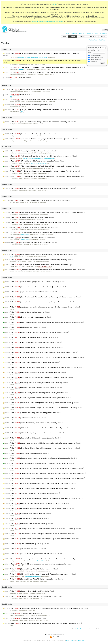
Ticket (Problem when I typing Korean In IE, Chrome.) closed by (35, 282)
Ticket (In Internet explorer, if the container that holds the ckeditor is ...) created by (41, 222)
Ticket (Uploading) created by (26, 618)
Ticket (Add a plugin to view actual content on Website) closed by (36, 373)
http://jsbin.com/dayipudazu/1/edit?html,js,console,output (37, 158)
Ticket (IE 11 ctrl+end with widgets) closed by (29, 317)
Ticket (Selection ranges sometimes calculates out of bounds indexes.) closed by (41, 458)
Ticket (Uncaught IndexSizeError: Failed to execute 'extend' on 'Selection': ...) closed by (43, 529)
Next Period (102, 40)
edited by (18, 77)
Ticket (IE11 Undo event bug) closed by (27, 519)
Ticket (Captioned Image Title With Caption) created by (34, 579)
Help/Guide (74, 33)
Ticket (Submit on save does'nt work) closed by (30, 105)
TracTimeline (79, 629)
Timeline (73, 37)
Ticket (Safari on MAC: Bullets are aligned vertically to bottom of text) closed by (40, 534)
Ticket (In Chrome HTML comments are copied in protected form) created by (39, 265)
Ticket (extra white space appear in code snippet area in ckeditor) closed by (39, 378)
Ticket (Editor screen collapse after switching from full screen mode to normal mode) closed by (46, 473)
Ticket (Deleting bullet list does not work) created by (30, 217)
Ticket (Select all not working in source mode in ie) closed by (34, 423)
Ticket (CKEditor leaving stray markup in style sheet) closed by (35, 433)
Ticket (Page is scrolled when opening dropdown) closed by (34, 342)
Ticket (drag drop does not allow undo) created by (30, 591)
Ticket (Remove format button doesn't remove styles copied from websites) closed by (42, 539)
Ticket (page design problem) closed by (27, 453)
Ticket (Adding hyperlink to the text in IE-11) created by (34, 596)
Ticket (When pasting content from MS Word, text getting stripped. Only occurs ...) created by (45, 212)
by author (96, 53)
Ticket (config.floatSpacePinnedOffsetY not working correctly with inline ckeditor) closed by (44, 499)
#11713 (21, 70)
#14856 (22, 112)
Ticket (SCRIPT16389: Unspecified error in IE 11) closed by (34, 554)
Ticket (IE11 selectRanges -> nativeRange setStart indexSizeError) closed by (40, 509)
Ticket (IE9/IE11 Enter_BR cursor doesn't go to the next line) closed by (38, 393)
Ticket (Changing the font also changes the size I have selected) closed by (39, 110)
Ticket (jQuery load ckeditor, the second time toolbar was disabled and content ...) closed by (45, 322)
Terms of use (70, 640)
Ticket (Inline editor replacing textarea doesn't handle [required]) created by (41, 255)
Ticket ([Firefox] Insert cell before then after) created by (34, 161)
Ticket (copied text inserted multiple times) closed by (31, 292)
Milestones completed (95, 55)
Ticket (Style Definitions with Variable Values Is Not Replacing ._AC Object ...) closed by (43, 297)
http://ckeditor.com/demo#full (37, 163)
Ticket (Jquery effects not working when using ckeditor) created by (38, 200)
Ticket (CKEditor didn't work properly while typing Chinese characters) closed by (41, 489)
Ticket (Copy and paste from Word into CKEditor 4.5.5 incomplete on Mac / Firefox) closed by (45, 358)
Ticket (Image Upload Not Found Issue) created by (31, 243)
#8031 (12, 257)
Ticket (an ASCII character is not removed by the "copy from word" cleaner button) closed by (45, 368)
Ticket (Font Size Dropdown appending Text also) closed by (34, 388)
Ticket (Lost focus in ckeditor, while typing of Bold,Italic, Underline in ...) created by (42, 139)
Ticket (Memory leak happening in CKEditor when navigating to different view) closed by (43, 443)
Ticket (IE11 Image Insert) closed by (26, 327)
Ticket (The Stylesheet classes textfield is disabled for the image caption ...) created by (42, 171)
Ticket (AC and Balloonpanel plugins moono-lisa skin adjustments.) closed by (44, 232)
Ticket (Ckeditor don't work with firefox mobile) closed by (33, 363)
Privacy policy (81, 640)
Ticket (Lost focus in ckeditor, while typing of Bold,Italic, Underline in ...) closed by (41, 100)
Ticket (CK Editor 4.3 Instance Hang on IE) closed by (31, 337)
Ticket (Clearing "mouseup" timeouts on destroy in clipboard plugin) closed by (40, 463)
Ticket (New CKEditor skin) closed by (30, 238)
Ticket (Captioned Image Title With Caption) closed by (32, 569)
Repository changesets (95, 59)
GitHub (54, 4)
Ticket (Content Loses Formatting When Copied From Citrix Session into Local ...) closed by (45, 468)
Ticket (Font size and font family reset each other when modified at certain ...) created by (47, 608)
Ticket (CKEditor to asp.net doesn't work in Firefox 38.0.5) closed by (37, 428)
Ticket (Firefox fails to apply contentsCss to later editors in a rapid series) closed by (42, 352)
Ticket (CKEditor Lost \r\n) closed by (26, 549)
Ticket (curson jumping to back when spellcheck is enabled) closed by (37, 332)
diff (11, 80)
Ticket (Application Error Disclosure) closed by (29, 524)
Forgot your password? (101, 33)
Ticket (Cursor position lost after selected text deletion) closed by (35, 287)
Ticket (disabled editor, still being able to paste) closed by (33, 438)
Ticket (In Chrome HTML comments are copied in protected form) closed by (39, 260)
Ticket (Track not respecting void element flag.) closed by (33, 413)
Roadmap (82, 37)
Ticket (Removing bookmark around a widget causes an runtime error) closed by (41, 483)
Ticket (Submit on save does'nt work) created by (32, 134)
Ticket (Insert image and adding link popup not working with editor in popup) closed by (43, 307)
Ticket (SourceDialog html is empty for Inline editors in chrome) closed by (38, 504)
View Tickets (93, 37)
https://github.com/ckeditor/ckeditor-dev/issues (48, 21)
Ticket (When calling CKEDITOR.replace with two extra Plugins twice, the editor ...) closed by (45, 478)
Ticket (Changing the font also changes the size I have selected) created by (41, 122)
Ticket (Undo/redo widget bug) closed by (27, 544)
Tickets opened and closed (96, 57)
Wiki (64, 37)
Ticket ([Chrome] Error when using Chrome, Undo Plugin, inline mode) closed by (41, 574)
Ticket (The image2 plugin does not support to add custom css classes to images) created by (45, 176)
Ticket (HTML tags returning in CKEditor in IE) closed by (33, 494)
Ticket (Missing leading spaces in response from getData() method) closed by (40, 302)
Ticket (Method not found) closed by (26, 418)
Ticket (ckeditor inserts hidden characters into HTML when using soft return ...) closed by (44, 624)
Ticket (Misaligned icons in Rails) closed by (28, 514)
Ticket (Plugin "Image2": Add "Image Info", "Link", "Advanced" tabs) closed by (40, 73)
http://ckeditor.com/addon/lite (32, 576)
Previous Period (93, 40)
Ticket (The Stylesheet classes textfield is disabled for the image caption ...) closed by (43, 166)
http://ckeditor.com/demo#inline (35, 561)
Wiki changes (93, 61)
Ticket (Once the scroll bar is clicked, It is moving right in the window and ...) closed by (43, 448)
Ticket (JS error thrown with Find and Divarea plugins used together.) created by (41, 188)
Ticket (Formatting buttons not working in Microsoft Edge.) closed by (37, 383)
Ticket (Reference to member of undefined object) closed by (34, 347)
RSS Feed (56, 637)
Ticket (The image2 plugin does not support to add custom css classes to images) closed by (45, 67)
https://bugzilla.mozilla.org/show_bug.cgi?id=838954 (32, 57)
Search (103, 37)
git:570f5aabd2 (24, 235)
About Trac (82, 33)
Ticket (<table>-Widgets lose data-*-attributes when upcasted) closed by (38, 398)
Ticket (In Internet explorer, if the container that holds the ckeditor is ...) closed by (41, 156)
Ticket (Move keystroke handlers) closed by (28, 312)
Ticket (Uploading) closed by (24, 613)
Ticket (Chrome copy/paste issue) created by (32, 228)
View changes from (97, 48)
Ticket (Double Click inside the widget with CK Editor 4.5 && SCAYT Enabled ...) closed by (44, 408)
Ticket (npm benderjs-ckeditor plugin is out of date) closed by (34, 90)
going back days (94, 50)
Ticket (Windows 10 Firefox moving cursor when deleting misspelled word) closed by (42, 403)
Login (68, 33)
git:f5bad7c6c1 (24, 240)
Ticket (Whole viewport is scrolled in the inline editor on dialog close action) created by (42, 559)
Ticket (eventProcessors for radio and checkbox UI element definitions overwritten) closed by (45, 270)
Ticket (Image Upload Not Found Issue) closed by (31, 151)
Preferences (90, 33)
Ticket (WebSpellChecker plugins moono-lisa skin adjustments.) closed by (39, 564)
